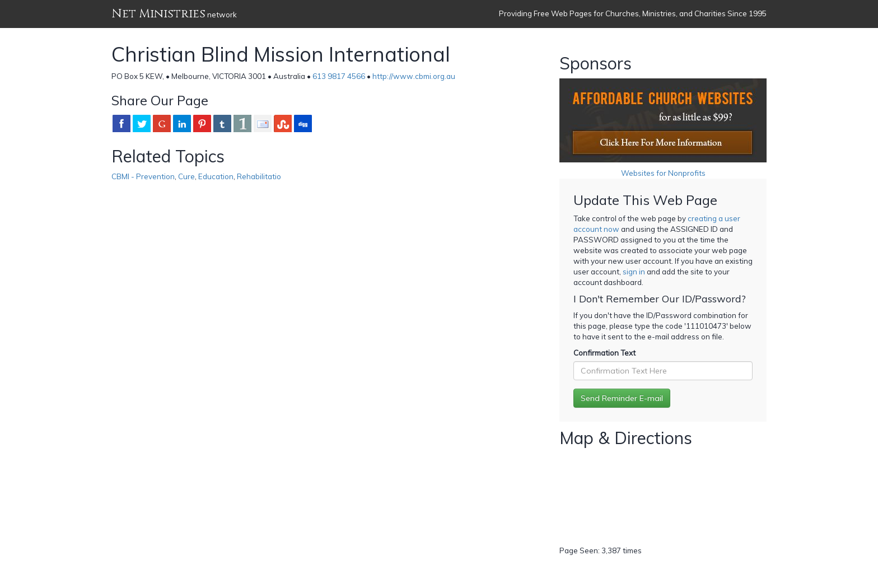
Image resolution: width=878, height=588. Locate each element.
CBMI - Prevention (143, 176)
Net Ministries (158, 14)
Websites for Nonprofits (663, 173)
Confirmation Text (604, 353)
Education (216, 176)
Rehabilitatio (259, 176)
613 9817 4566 (339, 76)
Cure (186, 176)
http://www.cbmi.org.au (414, 76)
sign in (634, 272)
